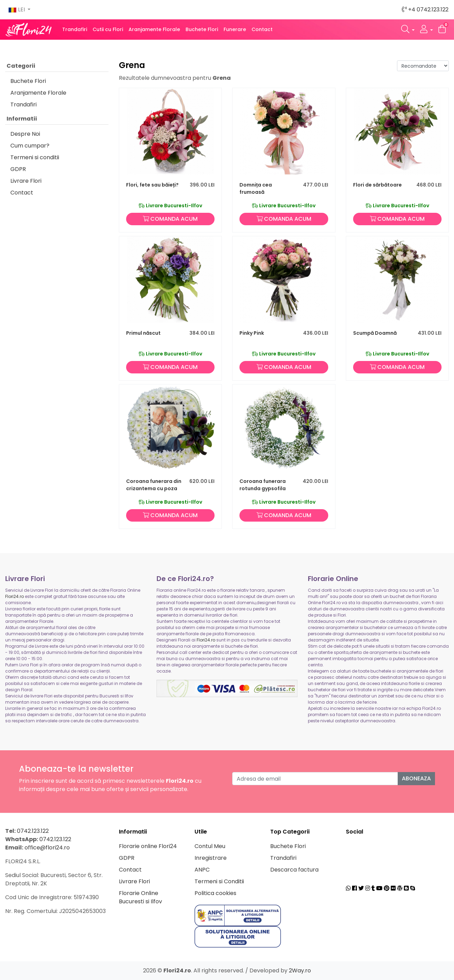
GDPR (18, 169)
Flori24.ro (15, 596)
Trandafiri (75, 29)
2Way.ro (300, 971)
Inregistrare (211, 858)
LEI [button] (17, 9)
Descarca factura (294, 870)
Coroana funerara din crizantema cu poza (154, 485)
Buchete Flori (202, 29)
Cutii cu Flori (108, 29)
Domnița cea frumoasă (256, 188)
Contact (262, 29)
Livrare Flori (26, 181)
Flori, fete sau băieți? (152, 185)
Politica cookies (215, 893)
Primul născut (143, 333)
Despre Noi (25, 134)
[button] (408, 30)
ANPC (202, 870)
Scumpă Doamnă (375, 333)
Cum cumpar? (30, 146)
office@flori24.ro (47, 848)
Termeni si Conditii (219, 881)
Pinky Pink (252, 333)
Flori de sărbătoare (377, 185)
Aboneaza (416, 778)
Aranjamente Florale (154, 29)
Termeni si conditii (35, 157)
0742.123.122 (33, 831)
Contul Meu (210, 846)
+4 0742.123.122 (425, 9)
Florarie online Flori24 (148, 846)
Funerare (235, 29)
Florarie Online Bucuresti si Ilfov (140, 897)
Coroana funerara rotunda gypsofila (263, 485)
